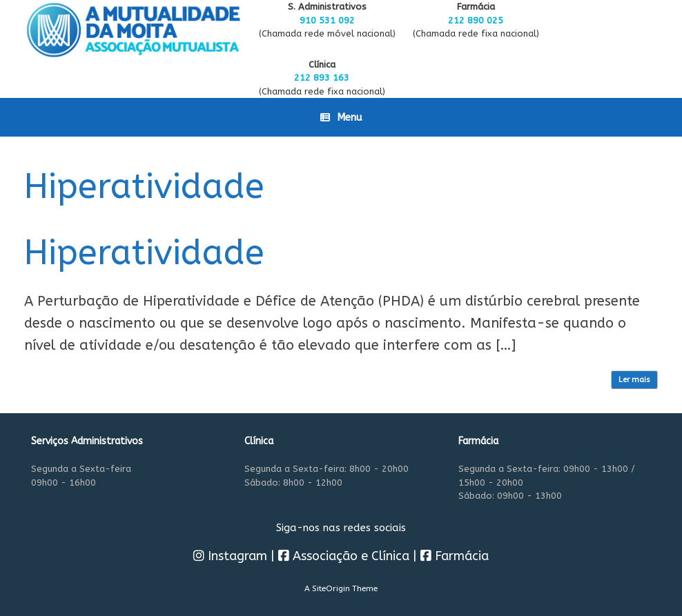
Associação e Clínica (344, 556)
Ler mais (634, 380)
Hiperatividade (144, 253)
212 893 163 (322, 78)
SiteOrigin (331, 588)
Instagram (230, 556)
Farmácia (455, 556)
